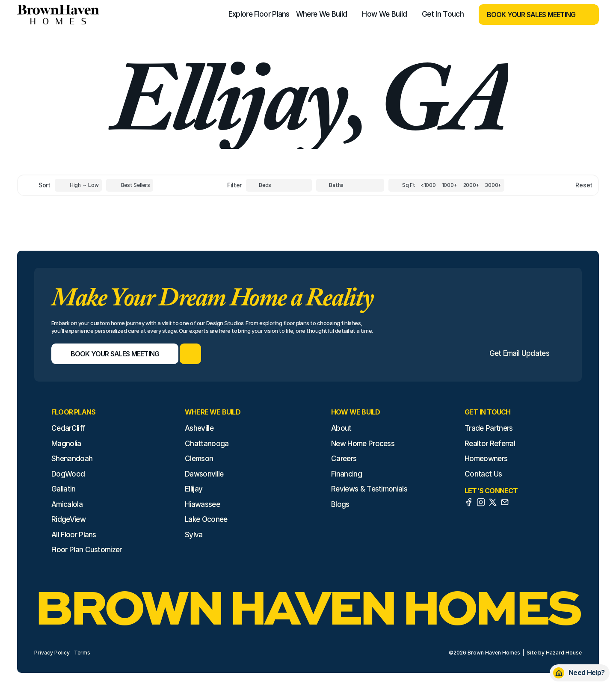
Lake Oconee (206, 519)
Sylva (194, 535)
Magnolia (66, 444)
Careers (344, 459)
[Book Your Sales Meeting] (528, 15)
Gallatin (64, 489)
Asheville (199, 428)
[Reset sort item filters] (566, 185)
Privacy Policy (52, 653)
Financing (346, 474)
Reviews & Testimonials (369, 489)
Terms (82, 653)
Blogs (340, 504)
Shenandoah (72, 459)
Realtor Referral (490, 444)
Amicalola (67, 504)
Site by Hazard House (554, 653)
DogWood (68, 474)
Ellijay (194, 489)
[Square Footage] (428, 185)
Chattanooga (207, 444)
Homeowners (486, 459)
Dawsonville (204, 474)
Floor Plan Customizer (87, 550)
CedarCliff (68, 428)
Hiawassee (202, 504)
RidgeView (68, 519)
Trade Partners (489, 428)
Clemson (199, 459)
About (341, 428)
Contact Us (483, 474)
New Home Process (363, 444)
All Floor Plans (74, 535)
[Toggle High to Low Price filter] (78, 185)
